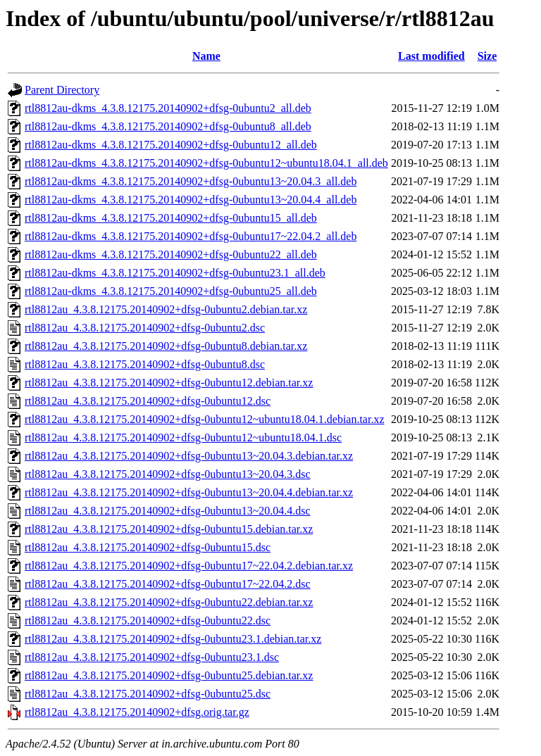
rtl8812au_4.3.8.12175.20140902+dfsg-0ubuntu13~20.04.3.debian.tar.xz (189, 456)
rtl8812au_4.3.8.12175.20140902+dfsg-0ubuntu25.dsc (148, 694)
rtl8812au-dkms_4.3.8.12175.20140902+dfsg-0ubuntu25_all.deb (171, 291)
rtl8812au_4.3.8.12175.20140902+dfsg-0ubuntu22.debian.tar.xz (169, 602)
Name (206, 56)
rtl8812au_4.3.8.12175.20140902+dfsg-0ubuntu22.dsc (148, 620)
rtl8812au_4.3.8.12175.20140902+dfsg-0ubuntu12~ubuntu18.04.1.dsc (183, 437)
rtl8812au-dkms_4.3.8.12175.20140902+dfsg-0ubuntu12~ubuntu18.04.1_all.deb (206, 163)
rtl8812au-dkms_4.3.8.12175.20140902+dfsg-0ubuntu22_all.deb (171, 254)
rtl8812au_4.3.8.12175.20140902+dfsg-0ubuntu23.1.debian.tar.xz (173, 639)
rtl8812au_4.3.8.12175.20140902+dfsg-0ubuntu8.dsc (145, 364)
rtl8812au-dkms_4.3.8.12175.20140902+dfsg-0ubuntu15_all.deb (171, 218)
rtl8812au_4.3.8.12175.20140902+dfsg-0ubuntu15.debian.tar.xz (169, 529)
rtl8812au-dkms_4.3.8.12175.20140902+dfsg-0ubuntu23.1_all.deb (175, 273)
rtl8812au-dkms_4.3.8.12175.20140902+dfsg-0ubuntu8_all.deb (168, 126)
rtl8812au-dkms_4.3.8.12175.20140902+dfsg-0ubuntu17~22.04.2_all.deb (191, 236)
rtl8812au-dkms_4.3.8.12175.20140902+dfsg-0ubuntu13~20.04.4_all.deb (191, 200)
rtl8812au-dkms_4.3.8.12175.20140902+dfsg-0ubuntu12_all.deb (171, 145)
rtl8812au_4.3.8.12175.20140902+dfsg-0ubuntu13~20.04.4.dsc (168, 511)
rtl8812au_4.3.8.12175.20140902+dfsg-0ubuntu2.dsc (145, 328)
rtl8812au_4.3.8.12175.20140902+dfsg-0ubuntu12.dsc (148, 401)
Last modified (431, 56)
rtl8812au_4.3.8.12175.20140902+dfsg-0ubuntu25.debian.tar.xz (169, 675)
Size (487, 56)
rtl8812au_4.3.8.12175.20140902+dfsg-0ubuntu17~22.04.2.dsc (168, 584)
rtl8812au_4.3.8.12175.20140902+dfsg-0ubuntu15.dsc (148, 547)
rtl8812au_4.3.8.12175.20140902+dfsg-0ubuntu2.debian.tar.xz (166, 309)
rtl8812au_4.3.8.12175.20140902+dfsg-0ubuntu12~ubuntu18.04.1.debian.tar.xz (205, 419)
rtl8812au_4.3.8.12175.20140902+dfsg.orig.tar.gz (137, 712)
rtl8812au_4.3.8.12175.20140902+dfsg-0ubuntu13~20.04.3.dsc (168, 474)
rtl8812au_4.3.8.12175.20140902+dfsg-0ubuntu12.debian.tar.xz (169, 383)
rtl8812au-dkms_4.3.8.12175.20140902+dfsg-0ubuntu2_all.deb (168, 108)
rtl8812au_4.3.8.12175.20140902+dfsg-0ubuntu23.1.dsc (152, 657)
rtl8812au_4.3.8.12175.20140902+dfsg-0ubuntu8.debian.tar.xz (166, 346)
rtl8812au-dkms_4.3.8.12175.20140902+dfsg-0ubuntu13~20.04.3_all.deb (191, 181)
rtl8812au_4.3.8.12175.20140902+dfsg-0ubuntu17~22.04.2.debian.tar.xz (189, 566)
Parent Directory (62, 90)
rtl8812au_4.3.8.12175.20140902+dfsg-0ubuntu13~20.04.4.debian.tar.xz (189, 492)
